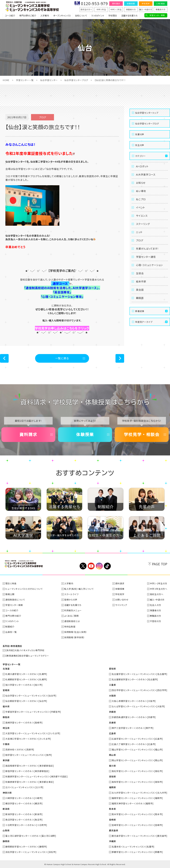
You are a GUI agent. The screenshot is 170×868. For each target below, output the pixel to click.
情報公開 (10, 594)
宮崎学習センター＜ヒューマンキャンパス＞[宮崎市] (137, 825)
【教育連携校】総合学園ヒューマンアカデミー (27, 656)
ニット (139, 232)
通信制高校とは (72, 621)
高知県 (112, 776)
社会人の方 (155, 605)
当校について (81, 16)
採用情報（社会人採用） (76, 632)
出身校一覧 (11, 632)
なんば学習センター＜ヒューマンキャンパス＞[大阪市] (138, 706)
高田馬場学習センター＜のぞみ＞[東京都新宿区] (30, 766)
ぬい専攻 (141, 191)
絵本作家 (141, 281)
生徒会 (140, 273)
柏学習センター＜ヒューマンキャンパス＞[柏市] (29, 755)
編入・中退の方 (146, 9)
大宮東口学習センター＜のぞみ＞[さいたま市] (28, 739)
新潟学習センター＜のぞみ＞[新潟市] (24, 814)
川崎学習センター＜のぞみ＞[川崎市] (24, 798)
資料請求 (116, 4)
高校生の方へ (86, 9)
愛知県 (112, 669)
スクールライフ (71, 594)
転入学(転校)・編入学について (79, 589)
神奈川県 (7, 793)
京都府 (112, 712)
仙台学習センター (49, 80)
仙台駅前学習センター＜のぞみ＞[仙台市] (26, 701)
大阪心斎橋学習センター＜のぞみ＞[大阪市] (134, 701)
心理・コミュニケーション (149, 265)
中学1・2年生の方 (159, 583)
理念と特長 (11, 583)
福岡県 (112, 787)
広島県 (112, 733)
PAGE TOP (160, 564)
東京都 (6, 760)
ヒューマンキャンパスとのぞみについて (24, 589)
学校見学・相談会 (142, 435)
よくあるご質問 (71, 616)
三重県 (112, 685)
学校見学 (146, 4)
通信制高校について (15, 600)
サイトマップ (121, 605)
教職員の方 (161, 9)
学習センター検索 (157, 15)
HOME (6, 80)
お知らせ (141, 183)
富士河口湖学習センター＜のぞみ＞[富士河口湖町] (31, 836)
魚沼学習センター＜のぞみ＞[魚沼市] (24, 820)
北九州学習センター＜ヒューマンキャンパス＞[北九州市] (140, 793)
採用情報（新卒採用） (74, 637)
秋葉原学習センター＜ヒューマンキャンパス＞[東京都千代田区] (37, 776)
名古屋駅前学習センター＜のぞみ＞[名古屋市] (135, 679)
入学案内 (45, 16)
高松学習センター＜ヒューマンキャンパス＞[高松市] (137, 771)
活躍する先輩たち (129, 16)
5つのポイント (98, 16)
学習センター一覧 (25, 80)
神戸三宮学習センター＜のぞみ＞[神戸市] (133, 728)
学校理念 (113, 16)
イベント (141, 207)
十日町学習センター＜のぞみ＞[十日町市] (26, 825)
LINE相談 (161, 4)
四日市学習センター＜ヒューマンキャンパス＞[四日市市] (140, 690)
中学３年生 (101, 9)
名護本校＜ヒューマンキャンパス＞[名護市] (133, 847)
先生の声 (140, 145)
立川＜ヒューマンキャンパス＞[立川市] (24, 787)
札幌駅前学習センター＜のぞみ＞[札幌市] (26, 679)
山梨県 (6, 830)
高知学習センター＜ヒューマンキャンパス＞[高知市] (137, 782)
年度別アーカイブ (144, 322)
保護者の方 (131, 9)
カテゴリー (140, 156)
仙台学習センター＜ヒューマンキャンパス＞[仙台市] (31, 696)
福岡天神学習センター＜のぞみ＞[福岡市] (133, 803)
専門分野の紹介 (13, 616)
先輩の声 (140, 134)
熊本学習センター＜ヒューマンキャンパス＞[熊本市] (137, 814)
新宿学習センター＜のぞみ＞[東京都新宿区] (27, 771)
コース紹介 (10, 16)
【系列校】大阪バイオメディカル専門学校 (25, 650)
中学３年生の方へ (159, 589)
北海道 (6, 669)
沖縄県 (112, 841)
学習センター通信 (146, 257)
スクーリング (143, 224)
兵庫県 (112, 723)
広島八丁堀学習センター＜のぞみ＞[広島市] (134, 744)
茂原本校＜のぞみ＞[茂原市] (20, 749)
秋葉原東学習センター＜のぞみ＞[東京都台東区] (30, 782)
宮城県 (6, 690)
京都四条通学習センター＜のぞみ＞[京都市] (134, 717)
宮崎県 (112, 820)
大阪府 (112, 696)
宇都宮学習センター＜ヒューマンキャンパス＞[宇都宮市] (33, 712)
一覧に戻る (62, 358)
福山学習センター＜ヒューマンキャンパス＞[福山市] (137, 749)
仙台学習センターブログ (76, 80)
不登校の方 (155, 621)
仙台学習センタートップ (147, 113)
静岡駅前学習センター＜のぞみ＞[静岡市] (26, 847)
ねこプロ (141, 199)
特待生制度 (70, 627)
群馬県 (6, 717)
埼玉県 (6, 728)
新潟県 (6, 809)
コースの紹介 (12, 610)
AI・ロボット (142, 166)
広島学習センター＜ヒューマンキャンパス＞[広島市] (137, 739)
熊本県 (112, 809)
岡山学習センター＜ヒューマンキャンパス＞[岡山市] (137, 760)
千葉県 (6, 744)
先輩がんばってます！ (147, 248)
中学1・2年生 (116, 9)
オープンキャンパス (62, 16)
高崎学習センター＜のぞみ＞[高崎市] (24, 723)
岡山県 (112, 755)
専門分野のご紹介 (28, 16)
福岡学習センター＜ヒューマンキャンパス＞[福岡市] (137, 798)
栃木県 (6, 706)
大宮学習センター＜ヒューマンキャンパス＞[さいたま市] (33, 733)
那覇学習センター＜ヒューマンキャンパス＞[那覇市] (137, 852)
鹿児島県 (114, 830)
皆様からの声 (71, 600)
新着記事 (140, 311)
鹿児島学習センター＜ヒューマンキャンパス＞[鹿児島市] (140, 836)
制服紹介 (10, 627)
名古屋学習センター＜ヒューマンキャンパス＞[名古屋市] (140, 674)
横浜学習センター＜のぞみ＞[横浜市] (24, 803)
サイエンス (142, 216)
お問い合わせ (122, 600)
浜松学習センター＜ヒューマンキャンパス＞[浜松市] (31, 852)
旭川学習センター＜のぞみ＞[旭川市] (24, 685)
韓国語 (140, 298)
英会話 (140, 290)
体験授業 (131, 4)
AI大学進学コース (146, 174)
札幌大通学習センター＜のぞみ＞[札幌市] (26, 674)
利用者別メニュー (73, 610)
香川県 (112, 766)
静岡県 (6, 841)
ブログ (140, 240)
